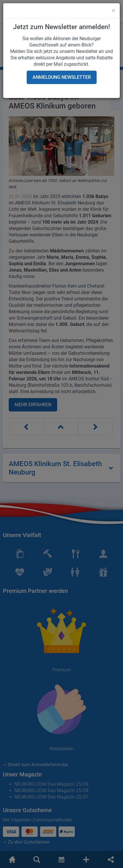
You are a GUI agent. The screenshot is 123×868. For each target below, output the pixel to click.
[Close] (114, 10)
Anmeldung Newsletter (62, 77)
